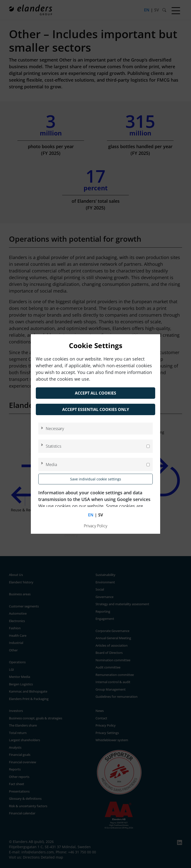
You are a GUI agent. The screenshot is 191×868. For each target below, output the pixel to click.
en (91, 515)
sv (101, 515)
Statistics (53, 446)
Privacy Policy (95, 526)
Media (51, 465)
